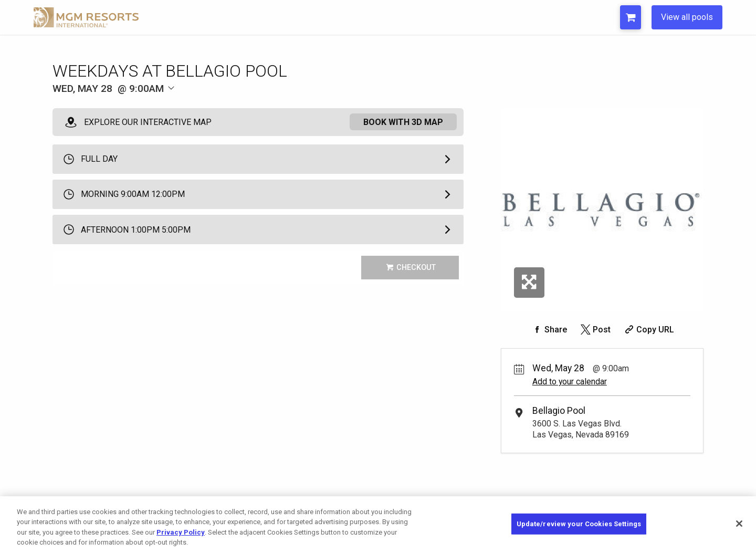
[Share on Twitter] (595, 330)
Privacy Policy (181, 532)
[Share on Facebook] (549, 330)
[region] (378, 525)
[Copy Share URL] (648, 330)
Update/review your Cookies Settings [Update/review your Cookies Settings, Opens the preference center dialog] (579, 524)
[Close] (739, 524)
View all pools (687, 17)
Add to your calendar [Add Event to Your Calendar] (570, 382)
